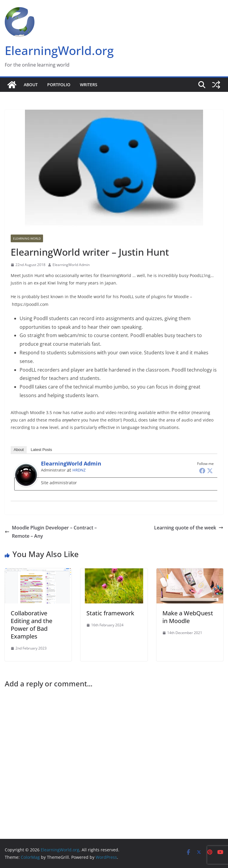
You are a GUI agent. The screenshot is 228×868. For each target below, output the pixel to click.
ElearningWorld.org (59, 50)
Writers (89, 85)
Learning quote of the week (189, 528)
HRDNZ (79, 470)
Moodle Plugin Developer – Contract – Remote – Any (51, 532)
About (31, 85)
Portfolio (59, 85)
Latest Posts (42, 450)
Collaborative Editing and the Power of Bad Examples (31, 625)
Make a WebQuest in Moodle (188, 617)
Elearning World (27, 238)
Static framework (110, 613)
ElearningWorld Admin (71, 265)
